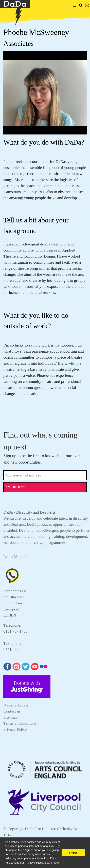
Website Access (16, 705)
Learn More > (15, 557)
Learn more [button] (52, 863)
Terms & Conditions (20, 723)
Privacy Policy (15, 729)
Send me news (15, 487)
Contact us (12, 711)
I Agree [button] (73, 853)
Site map (11, 717)
